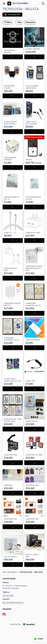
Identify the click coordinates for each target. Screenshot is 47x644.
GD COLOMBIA (20, 3)
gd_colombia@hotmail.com (13, 602)
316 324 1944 (8, 595)
